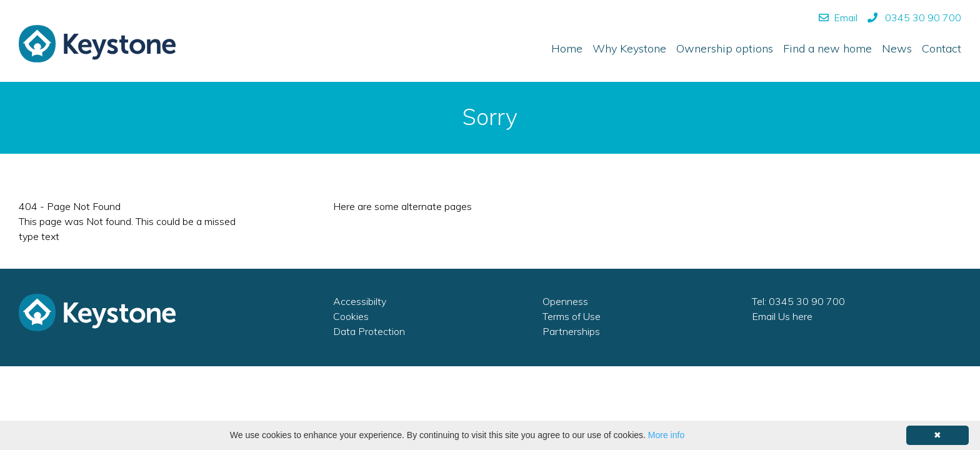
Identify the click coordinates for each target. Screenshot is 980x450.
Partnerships (571, 331)
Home (567, 48)
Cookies (351, 316)
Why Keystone (629, 48)
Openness (565, 301)
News (897, 48)
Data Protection (369, 331)
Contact (942, 48)
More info (666, 435)
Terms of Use (572, 316)
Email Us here (782, 316)
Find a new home (827, 48)
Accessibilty (360, 301)
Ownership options (725, 48)
